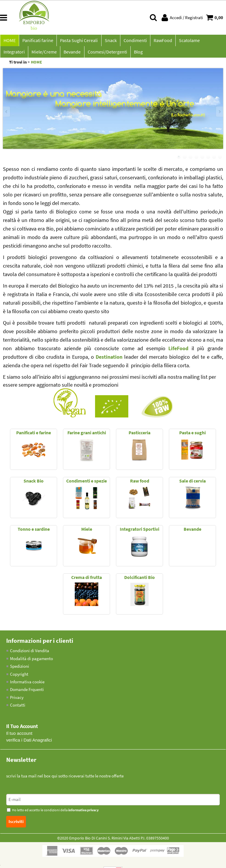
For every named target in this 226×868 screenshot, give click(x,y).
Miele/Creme (16, 54)
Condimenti (132, 41)
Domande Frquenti (27, 692)
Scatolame (185, 41)
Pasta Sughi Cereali (77, 41)
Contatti (18, 708)
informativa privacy (83, 813)
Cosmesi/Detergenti (78, 54)
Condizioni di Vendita (30, 653)
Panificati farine (37, 41)
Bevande (43, 54)
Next (219, 114)
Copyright (19, 677)
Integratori (212, 41)
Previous (7, 114)
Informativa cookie (27, 684)
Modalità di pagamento (31, 661)
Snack (108, 41)
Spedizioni (20, 669)
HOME (9, 41)
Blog (108, 54)
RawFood (159, 41)
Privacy (17, 700)
